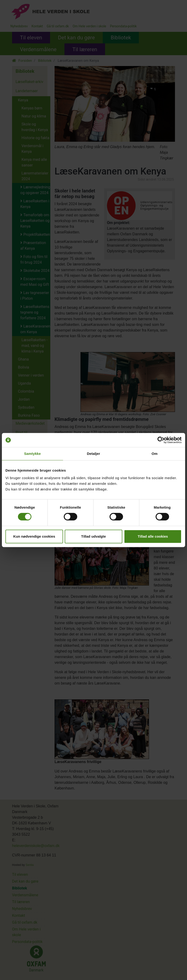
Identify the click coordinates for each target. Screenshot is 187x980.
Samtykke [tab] (32, 454)
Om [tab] (155, 454)
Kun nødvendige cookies (34, 536)
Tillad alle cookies (153, 536)
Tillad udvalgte (94, 536)
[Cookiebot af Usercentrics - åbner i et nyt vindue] (161, 440)
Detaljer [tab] (93, 454)
